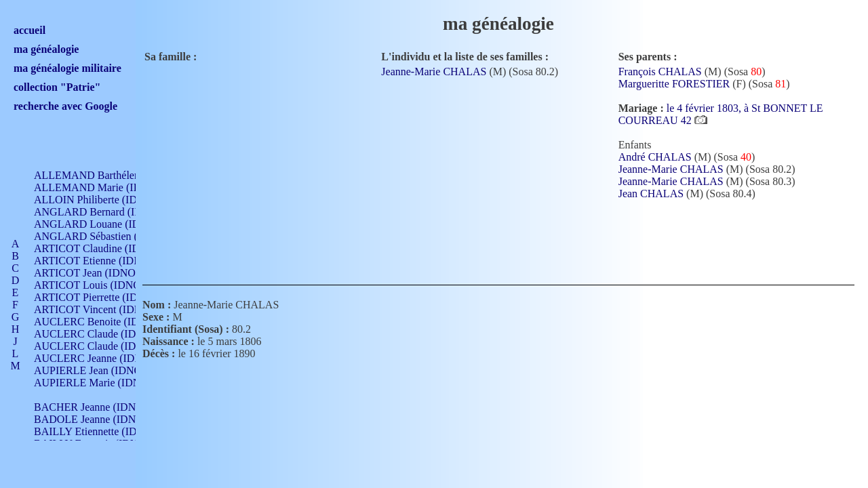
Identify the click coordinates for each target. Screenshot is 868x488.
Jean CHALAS (651, 194)
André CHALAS (655, 157)
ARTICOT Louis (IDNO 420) (99, 285)
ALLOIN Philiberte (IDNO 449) (104, 200)
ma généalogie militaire (67, 68)
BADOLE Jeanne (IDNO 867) (100, 419)
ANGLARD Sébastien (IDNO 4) (105, 236)
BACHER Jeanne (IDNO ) (92, 407)
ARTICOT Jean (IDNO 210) (96, 273)
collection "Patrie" (57, 87)
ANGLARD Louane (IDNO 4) (101, 224)
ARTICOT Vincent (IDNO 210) (103, 309)
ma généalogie (46, 49)
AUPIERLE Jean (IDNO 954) (99, 370)
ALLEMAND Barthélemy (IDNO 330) (119, 175)
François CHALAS (660, 72)
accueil (29, 30)
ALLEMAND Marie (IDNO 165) (107, 187)
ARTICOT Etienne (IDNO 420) (103, 261)
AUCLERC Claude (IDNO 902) (104, 334)
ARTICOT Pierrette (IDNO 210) (105, 297)
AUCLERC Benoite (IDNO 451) (105, 322)
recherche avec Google (65, 106)
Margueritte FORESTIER (674, 84)
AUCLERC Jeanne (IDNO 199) (103, 358)
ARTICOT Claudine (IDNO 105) (106, 248)
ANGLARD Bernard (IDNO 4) (102, 212)
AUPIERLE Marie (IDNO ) (94, 383)
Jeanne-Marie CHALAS (434, 72)
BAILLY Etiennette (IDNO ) (96, 431)
